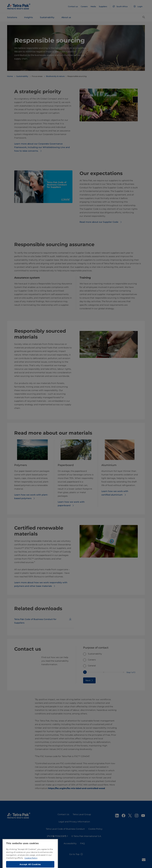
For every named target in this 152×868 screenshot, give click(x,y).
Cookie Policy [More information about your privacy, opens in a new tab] (31, 866)
